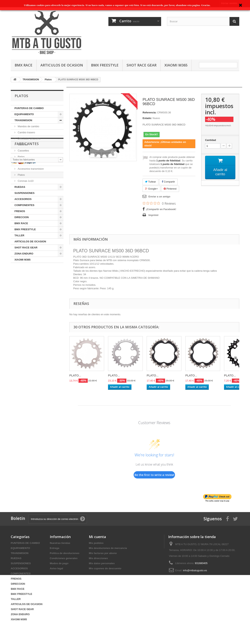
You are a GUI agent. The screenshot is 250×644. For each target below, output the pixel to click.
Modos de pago (59, 563)
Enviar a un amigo (159, 197)
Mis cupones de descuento (105, 568)
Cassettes (23, 151)
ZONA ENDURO (24, 254)
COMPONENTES (24, 205)
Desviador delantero (29, 138)
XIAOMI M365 (176, 65)
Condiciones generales (64, 558)
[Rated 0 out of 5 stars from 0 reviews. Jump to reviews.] (159, 203)
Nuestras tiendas (60, 543)
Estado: (147, 118)
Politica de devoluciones (65, 553)
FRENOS (20, 211)
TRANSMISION (23, 120)
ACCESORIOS (23, 199)
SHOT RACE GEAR (142, 65)
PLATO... (75, 375)
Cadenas (22, 145)
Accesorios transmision (30, 169)
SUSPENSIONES (25, 193)
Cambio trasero (26, 132)
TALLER (19, 235)
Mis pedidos (96, 543)
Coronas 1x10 (25, 181)
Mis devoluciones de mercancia (108, 548)
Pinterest (170, 189)
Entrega (54, 548)
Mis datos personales (102, 563)
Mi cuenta (97, 537)
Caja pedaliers (25, 163)
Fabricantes (27, 275)
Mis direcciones (98, 558)
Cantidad (211, 140)
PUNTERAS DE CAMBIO (29, 108)
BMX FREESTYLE (105, 65)
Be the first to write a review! (154, 475)
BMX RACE (24, 65)
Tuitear (150, 182)
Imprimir (154, 215)
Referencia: (150, 112)
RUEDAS (20, 187)
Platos (21, 175)
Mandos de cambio (28, 126)
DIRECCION (22, 217)
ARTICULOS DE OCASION (62, 65)
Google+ (151, 189)
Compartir (168, 182)
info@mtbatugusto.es (195, 570)
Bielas (21, 157)
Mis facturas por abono (103, 553)
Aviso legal (56, 568)
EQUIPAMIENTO (24, 114)
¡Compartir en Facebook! (161, 209)
